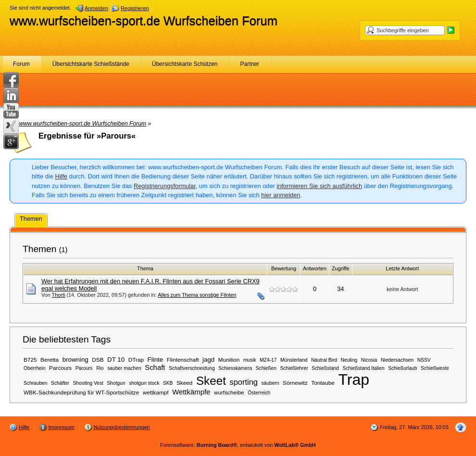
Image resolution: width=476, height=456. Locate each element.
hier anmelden (281, 195)
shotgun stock (144, 383)
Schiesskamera (235, 368)
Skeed (184, 383)
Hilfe (61, 176)
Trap (354, 380)
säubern (270, 383)
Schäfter (60, 383)
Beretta (50, 360)
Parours (84, 368)
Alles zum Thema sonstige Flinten (197, 295)
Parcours (60, 368)
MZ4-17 (268, 360)
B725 (30, 360)
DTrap (136, 360)
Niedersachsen (397, 360)
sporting (243, 382)
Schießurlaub (402, 368)
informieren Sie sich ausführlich (319, 186)
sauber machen (124, 368)
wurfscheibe (229, 392)
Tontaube (323, 383)
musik (250, 360)
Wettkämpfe (191, 392)
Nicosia (369, 360)
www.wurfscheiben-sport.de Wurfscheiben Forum (144, 21)
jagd (208, 360)
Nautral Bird (324, 360)
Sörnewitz (295, 383)
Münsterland (294, 360)
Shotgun (116, 383)
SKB (168, 383)
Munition (229, 360)
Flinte (156, 360)
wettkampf (156, 392)
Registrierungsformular (165, 186)
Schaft (155, 367)
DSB (98, 360)
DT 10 (116, 360)
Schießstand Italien (364, 368)
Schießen (266, 368)
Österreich (259, 393)
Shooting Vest (88, 383)
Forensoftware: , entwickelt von (238, 445)
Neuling (349, 360)
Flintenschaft (183, 360)
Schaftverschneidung (192, 368)
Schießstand (325, 368)
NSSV (424, 360)
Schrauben (36, 383)
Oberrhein (35, 368)
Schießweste (435, 368)
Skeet (211, 381)
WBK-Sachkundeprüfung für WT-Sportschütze (81, 392)
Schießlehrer (294, 368)
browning (75, 360)
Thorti (59, 295)
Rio (100, 368)
